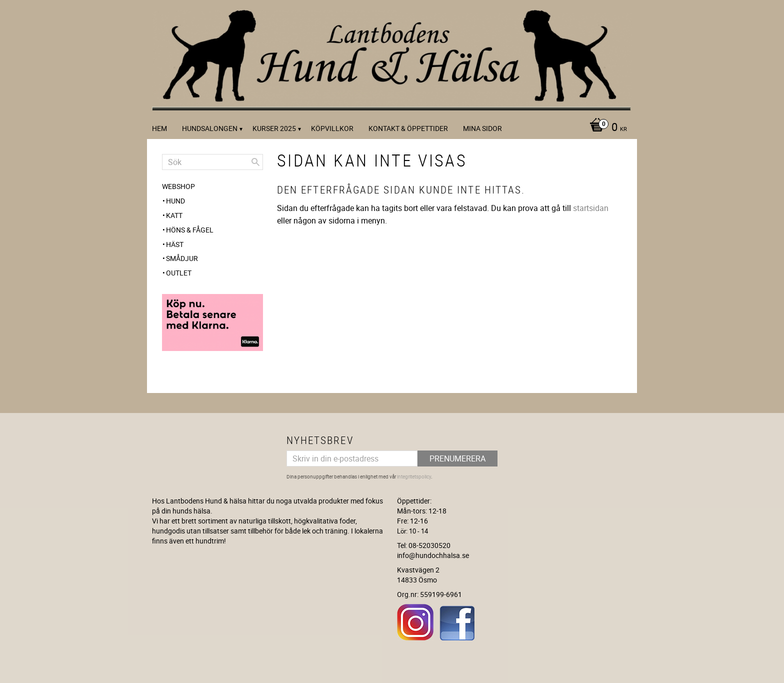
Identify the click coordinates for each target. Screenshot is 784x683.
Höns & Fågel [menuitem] (190, 230)
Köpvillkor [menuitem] (332, 128)
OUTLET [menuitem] (179, 273)
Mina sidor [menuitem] (482, 128)
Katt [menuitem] (174, 215)
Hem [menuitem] (159, 128)
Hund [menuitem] (175, 201)
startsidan (591, 208)
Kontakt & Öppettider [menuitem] (408, 128)
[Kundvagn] (606, 128)
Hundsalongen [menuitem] (210, 128)
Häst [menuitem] (175, 244)
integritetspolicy (414, 476)
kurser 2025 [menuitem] (274, 128)
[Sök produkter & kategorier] (212, 162)
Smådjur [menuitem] (182, 258)
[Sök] (255, 162)
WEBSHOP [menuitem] (178, 186)
